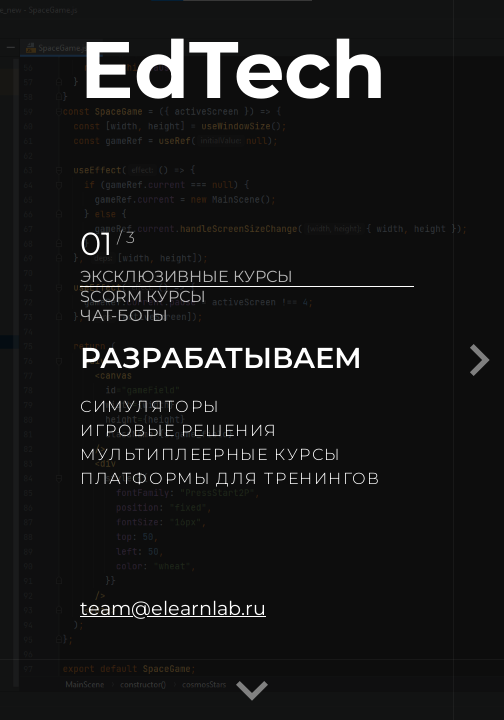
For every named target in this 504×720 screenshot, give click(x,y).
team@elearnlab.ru (173, 608)
